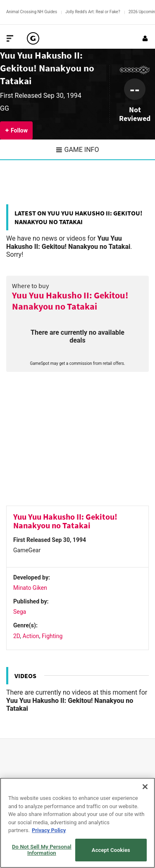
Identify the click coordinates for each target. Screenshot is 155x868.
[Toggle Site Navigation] (10, 38)
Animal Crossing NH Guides (32, 12)
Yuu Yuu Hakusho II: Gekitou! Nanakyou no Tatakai (47, 68)
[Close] (145, 787)
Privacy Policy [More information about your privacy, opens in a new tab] (49, 830)
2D (17, 636)
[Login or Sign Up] (145, 38)
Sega (20, 612)
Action (31, 636)
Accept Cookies (111, 850)
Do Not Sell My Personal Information (42, 850)
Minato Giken (30, 588)
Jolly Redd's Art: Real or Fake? (93, 12)
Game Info (78, 150)
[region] (77, 823)
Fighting (52, 636)
